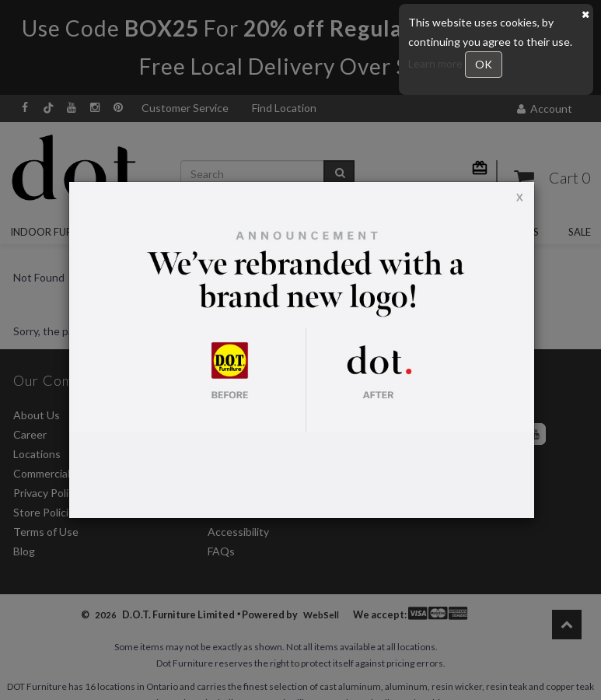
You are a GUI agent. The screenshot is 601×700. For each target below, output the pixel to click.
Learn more (437, 63)
